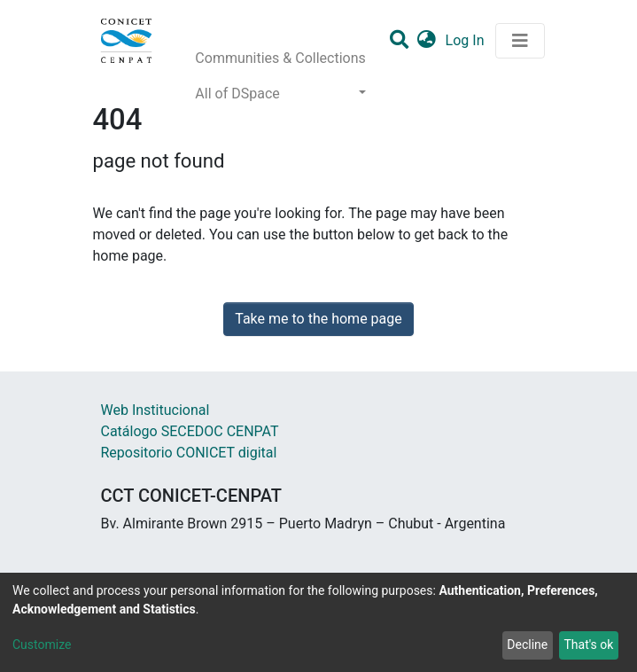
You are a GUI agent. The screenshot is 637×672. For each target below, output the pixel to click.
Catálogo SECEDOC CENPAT (190, 431)
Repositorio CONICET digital (189, 453)
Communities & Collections (280, 58)
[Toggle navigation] (520, 41)
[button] (427, 41)
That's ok (588, 645)
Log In (467, 40)
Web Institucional (155, 410)
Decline (527, 645)
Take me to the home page (318, 319)
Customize (42, 645)
